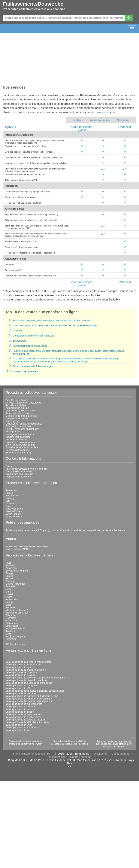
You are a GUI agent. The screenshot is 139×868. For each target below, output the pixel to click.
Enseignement (13, 432)
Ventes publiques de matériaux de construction (29, 701)
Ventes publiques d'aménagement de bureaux (29, 662)
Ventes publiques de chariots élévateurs (26, 670)
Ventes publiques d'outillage (20, 712)
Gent (8, 592)
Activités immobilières (17, 405)
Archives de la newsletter (18, 477)
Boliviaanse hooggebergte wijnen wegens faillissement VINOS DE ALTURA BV (52, 321)
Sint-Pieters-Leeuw (15, 629)
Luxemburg (11, 504)
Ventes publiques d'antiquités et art (23, 665)
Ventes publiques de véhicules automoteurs (28, 722)
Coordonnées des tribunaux (20, 471)
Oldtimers (18, 331)
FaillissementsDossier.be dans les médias (27, 469)
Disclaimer (100, 754)
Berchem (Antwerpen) (17, 571)
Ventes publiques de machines (21, 693)
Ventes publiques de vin (18, 730)
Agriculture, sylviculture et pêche (22, 411)
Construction (12, 421)
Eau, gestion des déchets (18, 426)
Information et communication (21, 442)
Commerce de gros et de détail (21, 416)
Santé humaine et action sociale (22, 447)
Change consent (80, 757)
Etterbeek (11, 586)
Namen (9, 506)
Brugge (9, 573)
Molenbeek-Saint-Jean (17, 613)
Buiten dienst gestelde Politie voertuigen (33, 366)
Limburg (10, 498)
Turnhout (10, 631)
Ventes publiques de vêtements (21, 728)
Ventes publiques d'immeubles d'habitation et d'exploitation (35, 691)
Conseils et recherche (17, 419)
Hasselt (10, 594)
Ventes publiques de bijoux (19, 667)
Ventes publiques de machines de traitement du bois (32, 696)
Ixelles (9, 597)
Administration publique (18, 408)
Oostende (11, 615)
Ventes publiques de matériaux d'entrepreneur (29, 699)
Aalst (8, 563)
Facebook (83, 744)
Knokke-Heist (12, 600)
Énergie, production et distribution (23, 429)
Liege (9, 605)
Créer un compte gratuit (82, 128)
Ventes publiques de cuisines (20, 675)
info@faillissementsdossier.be (32, 754)
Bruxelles (10, 579)
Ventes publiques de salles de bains (24, 714)
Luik (8, 501)
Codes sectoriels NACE (18, 549)
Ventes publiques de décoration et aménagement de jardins (35, 678)
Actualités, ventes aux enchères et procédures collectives (113, 743)
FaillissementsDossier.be (33, 4)
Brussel (10, 493)
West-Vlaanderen (15, 517)
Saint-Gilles (12, 621)
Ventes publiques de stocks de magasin (26, 720)
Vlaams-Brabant (14, 511)
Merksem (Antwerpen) (17, 610)
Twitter (38, 744)
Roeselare (11, 618)
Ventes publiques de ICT (18, 688)
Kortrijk (9, 602)
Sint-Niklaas (12, 626)
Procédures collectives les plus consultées (27, 547)
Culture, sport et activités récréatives (24, 424)
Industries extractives (16, 440)
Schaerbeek (12, 623)
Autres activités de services (19, 413)
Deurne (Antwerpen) (16, 584)
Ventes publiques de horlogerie (21, 686)
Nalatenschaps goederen (25, 371)
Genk (9, 589)
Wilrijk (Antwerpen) (15, 636)
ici (49, 530)
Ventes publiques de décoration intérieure (27, 680)
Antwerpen (11, 490)
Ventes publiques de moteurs (20, 709)
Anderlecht (11, 565)
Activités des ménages (17, 400)
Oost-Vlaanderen (14, 509)
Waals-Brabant (13, 514)
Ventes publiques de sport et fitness (24, 717)
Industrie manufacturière (18, 437)
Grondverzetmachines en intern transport (33, 336)
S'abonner (125, 127)
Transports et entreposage (19, 453)
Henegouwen (12, 496)
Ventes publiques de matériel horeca (24, 704)
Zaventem (11, 639)
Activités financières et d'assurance (23, 403)
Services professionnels (18, 450)
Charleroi (10, 581)
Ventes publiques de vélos (19, 725)
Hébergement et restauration (20, 434)
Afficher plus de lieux (16, 644)
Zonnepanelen (20, 341)
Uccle (9, 634)
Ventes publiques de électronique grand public (29, 683)
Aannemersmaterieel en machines (30, 346)
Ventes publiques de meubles (21, 707)
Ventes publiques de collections (21, 672)
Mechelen (11, 608)
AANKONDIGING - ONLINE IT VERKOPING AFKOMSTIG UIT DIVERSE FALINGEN (55, 326)
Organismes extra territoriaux (20, 445)
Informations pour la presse (19, 474)
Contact (10, 466)
